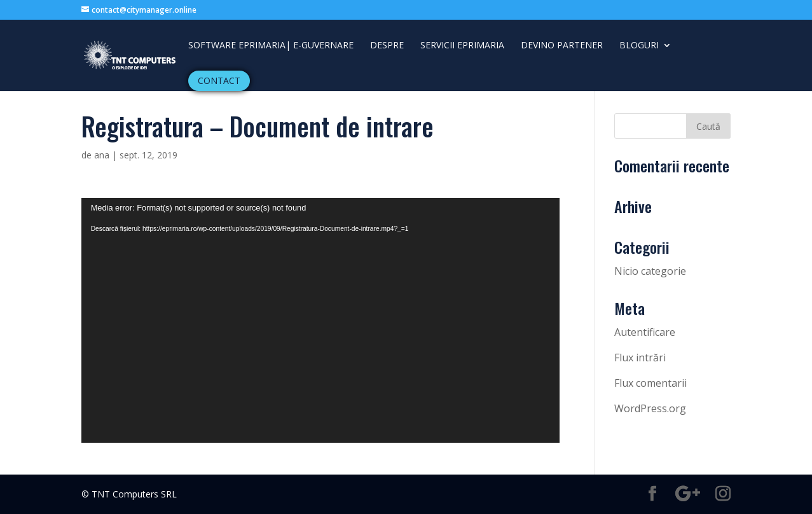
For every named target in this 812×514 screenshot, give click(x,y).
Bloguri (639, 46)
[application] (320, 320)
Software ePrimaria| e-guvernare (271, 46)
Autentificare (645, 332)
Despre (387, 46)
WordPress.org (650, 408)
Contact (219, 80)
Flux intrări (640, 358)
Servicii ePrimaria (462, 46)
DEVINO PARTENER (562, 46)
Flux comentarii (650, 383)
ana (102, 155)
